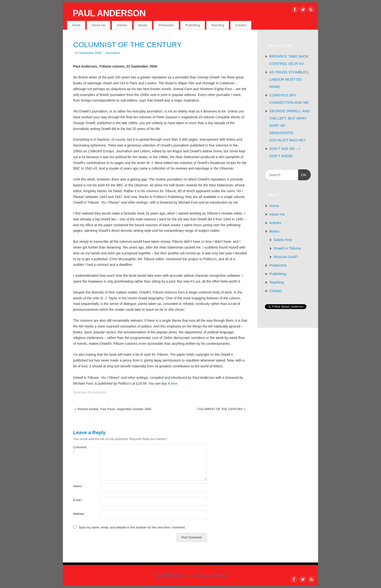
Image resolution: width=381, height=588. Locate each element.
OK (303, 174)
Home (76, 25)
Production (166, 25)
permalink (100, 392)
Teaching (218, 25)
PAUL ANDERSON (109, 13)
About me (99, 25)
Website (79, 514)
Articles (122, 25)
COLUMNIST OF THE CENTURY (221, 409)
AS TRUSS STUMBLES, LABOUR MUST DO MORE (289, 79)
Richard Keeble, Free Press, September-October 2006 (113, 409)
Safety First (283, 240)
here (173, 383)
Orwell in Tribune (287, 248)
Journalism (113, 53)
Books (143, 25)
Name (78, 486)
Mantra (203, 576)
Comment (80, 450)
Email (78, 500)
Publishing (193, 25)
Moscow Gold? (286, 257)
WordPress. (220, 576)
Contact (241, 25)
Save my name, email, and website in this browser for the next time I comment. (132, 527)
